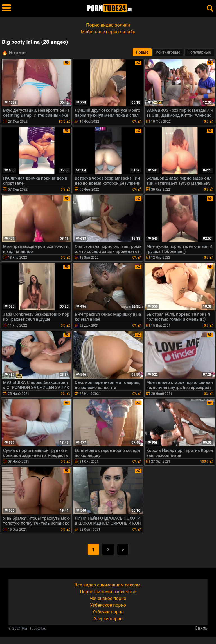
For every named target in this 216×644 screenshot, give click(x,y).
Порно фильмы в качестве (108, 592)
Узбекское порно (108, 605)
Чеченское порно (108, 598)
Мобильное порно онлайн (108, 32)
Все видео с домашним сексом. (108, 585)
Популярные (199, 52)
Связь (201, 628)
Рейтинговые (168, 52)
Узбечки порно (108, 612)
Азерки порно (108, 619)
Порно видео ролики (108, 25)
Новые (142, 52)
